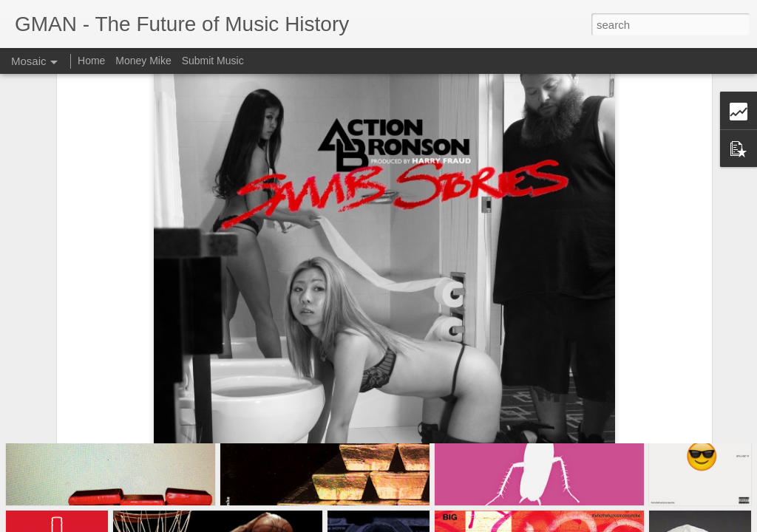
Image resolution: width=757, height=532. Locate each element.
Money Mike (143, 61)
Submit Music (213, 61)
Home (91, 61)
